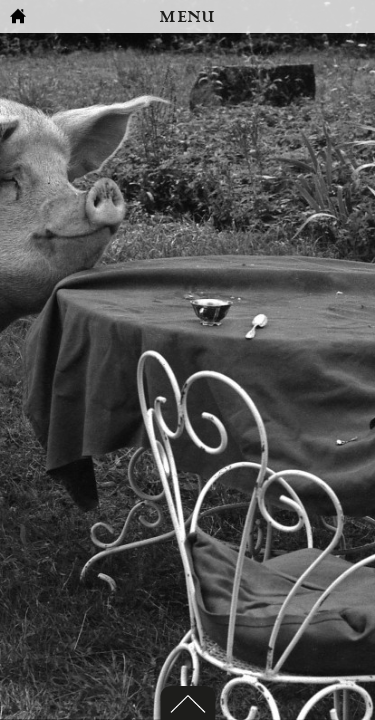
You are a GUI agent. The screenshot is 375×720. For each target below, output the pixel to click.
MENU (187, 17)
